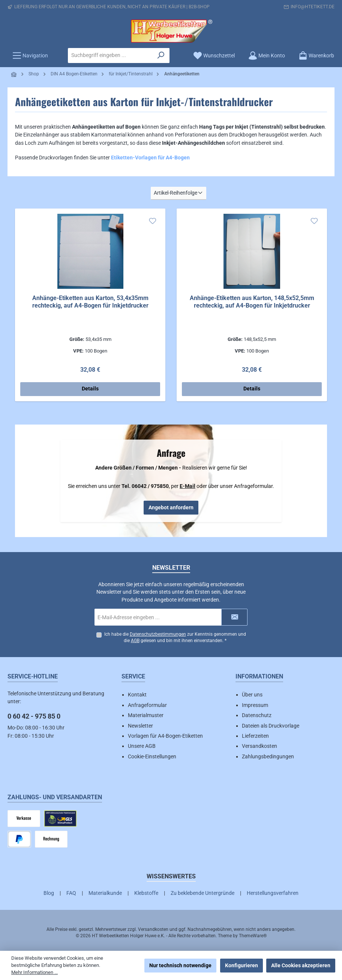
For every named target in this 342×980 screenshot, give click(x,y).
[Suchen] (161, 56)
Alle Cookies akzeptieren (301, 965)
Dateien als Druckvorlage (271, 726)
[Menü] (30, 56)
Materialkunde (105, 893)
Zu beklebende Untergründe (202, 893)
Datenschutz (257, 715)
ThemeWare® (253, 936)
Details (90, 389)
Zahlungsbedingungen (268, 756)
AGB (135, 641)
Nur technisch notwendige (180, 965)
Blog (49, 893)
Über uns (252, 695)
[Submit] (234, 617)
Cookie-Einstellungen (152, 756)
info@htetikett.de (313, 7)
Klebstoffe (146, 893)
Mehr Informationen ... (34, 972)
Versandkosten (259, 746)
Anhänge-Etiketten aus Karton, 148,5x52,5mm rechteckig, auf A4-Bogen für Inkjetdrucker (252, 302)
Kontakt (137, 695)
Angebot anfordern (171, 507)
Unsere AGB (142, 746)
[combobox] (110, 56)
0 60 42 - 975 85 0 (34, 717)
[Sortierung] (178, 193)
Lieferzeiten (255, 736)
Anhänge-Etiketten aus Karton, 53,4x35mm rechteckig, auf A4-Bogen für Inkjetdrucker (90, 302)
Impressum (255, 705)
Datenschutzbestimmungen (157, 634)
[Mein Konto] (267, 56)
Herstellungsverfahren (273, 893)
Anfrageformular (147, 705)
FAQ (71, 893)
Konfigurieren (241, 965)
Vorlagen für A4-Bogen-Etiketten (165, 736)
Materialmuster (146, 715)
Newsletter (140, 726)
